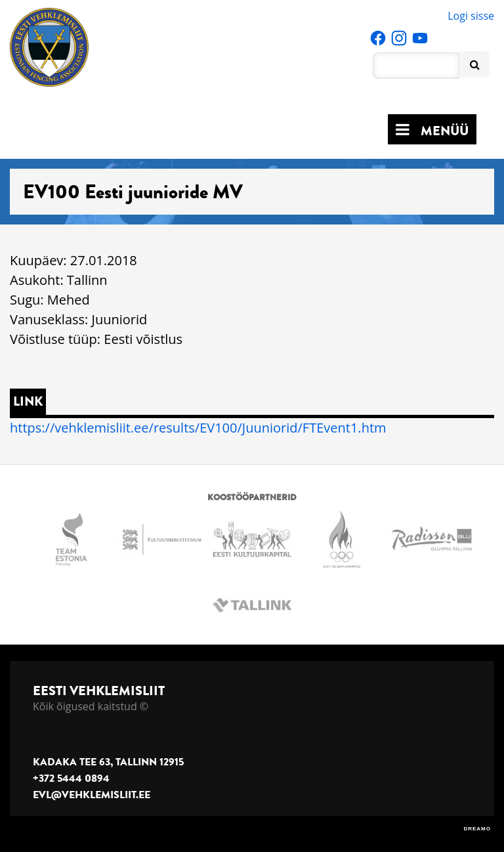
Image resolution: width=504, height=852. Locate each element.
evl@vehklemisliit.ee (92, 795)
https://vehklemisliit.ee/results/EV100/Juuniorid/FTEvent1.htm (198, 428)
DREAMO (477, 829)
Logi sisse (471, 16)
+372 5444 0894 (71, 778)
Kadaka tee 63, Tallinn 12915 (108, 762)
